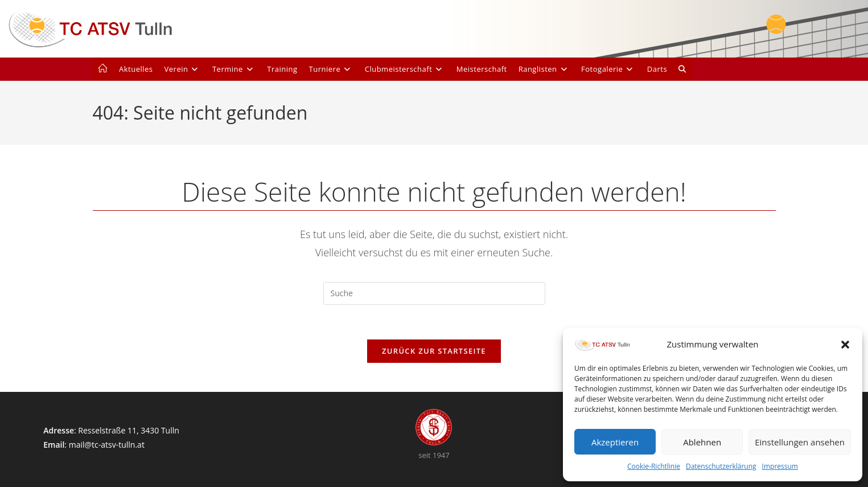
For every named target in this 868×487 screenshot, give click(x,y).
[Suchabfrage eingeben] (434, 293)
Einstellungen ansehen (800, 442)
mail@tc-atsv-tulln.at (107, 445)
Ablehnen (702, 442)
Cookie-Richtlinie (654, 466)
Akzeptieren (615, 442)
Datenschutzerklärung (721, 466)
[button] (845, 345)
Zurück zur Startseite (434, 351)
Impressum (780, 466)
